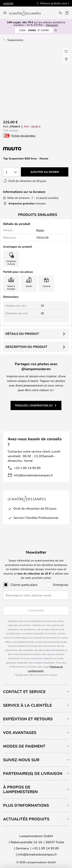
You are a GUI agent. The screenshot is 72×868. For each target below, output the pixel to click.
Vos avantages (20, 732)
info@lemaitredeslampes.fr (33, 475)
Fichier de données (23, 136)
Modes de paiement (24, 746)
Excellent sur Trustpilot (43, 3)
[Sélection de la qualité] (11, 172)
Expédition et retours (28, 719)
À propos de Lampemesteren (20, 789)
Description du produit (26, 347)
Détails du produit (22, 334)
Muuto (40, 230)
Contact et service (24, 692)
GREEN (34, 30)
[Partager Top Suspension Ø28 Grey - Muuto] (66, 59)
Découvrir (52, 25)
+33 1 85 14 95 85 (27, 468)
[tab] (36, 692)
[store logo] (27, 13)
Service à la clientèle (27, 705)
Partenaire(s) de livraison (33, 773)
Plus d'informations (26, 805)
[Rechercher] (60, 13)
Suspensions (15, 40)
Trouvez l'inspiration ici (34, 405)
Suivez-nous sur (21, 760)
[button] (66, 52)
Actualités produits (26, 819)
